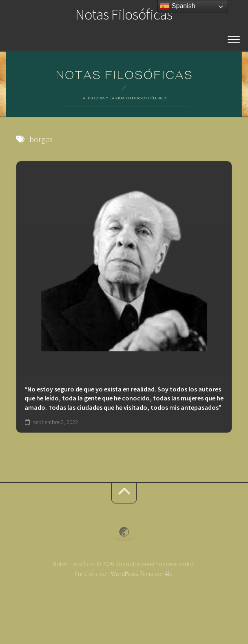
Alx (168, 574)
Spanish (177, 7)
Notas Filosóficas (124, 14)
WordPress (124, 574)
